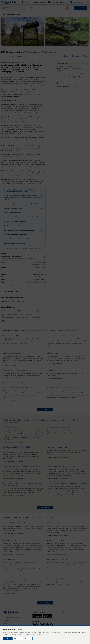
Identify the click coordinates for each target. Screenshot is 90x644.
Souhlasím (7, 639)
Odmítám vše (18, 639)
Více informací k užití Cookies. (32, 634)
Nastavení (28, 639)
